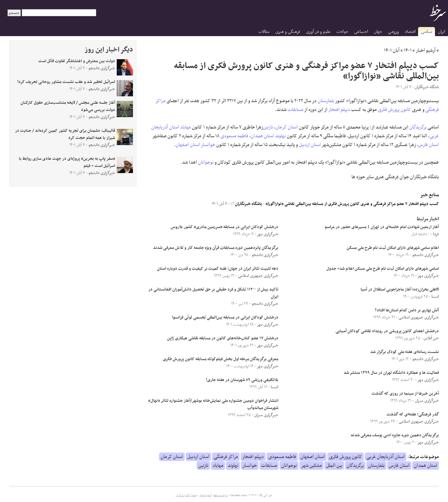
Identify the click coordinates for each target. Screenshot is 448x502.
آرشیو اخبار (426, 50)
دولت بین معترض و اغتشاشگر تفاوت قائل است (77, 61)
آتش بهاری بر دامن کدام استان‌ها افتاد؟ (407, 310)
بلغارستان (326, 101)
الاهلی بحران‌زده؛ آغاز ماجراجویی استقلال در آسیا (400, 290)
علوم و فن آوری (318, 32)
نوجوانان (206, 162)
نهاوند (280, 136)
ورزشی (393, 32)
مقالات (264, 32)
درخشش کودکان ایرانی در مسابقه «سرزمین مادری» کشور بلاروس (224, 227)
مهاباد (185, 127)
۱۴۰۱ (408, 50)
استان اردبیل (310, 145)
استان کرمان (287, 127)
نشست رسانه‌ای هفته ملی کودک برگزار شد (405, 352)
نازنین (268, 127)
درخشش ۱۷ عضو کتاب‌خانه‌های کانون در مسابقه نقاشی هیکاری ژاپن (223, 338)
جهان (378, 32)
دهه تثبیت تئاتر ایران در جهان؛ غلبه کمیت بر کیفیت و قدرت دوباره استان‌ (218, 269)
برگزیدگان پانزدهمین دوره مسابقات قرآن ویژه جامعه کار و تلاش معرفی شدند (216, 248)
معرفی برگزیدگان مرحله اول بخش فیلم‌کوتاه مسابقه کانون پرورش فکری (221, 359)
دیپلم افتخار (339, 110)
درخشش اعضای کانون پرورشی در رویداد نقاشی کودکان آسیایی (387, 331)
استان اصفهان (188, 145)
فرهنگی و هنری (288, 32)
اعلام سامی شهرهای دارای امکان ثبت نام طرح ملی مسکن (393, 248)
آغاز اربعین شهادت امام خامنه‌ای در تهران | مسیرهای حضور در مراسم (382, 227)
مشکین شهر (311, 466)
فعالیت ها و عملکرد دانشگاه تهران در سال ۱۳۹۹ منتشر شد (391, 373)
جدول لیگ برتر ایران (186, 495)
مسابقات (295, 110)
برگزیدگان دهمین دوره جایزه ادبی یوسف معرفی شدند (395, 435)
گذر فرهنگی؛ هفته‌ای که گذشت (413, 414)
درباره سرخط (221, 495)
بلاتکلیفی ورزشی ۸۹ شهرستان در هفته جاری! (242, 380)
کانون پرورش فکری (394, 110)
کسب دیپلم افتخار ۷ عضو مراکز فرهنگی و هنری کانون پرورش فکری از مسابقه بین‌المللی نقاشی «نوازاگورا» (352, 204)
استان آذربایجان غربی (386, 457)
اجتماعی (361, 32)
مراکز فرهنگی (226, 457)
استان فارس (428, 145)
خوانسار (208, 145)
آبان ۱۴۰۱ (392, 50)
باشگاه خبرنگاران (246, 204)
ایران (441, 32)
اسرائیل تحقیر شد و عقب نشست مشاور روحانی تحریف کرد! (66, 82)
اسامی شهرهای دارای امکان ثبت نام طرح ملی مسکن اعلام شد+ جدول (383, 269)
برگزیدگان (418, 127)
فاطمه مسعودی (234, 136)
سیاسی (427, 32)
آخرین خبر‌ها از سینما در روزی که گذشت (405, 394)
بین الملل (334, 466)
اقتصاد (410, 32)
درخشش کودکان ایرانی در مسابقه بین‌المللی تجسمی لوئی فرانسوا (225, 318)
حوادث (342, 32)
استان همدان (262, 136)
